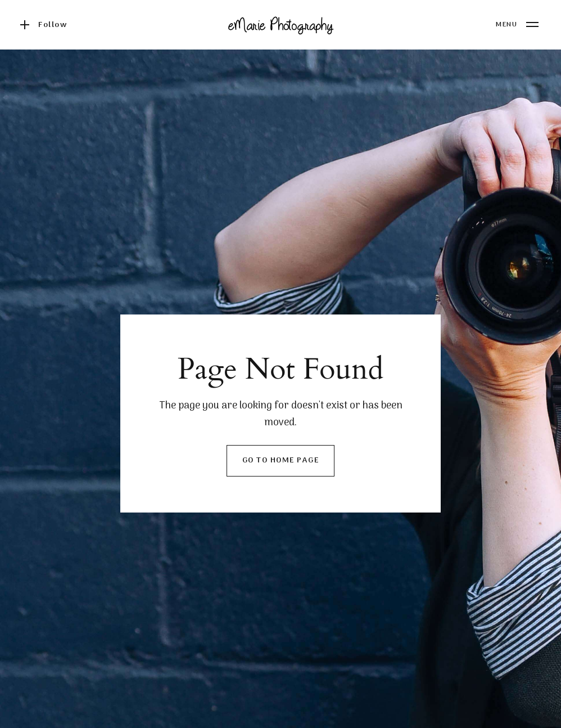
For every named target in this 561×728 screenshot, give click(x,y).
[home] (280, 25)
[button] (517, 25)
